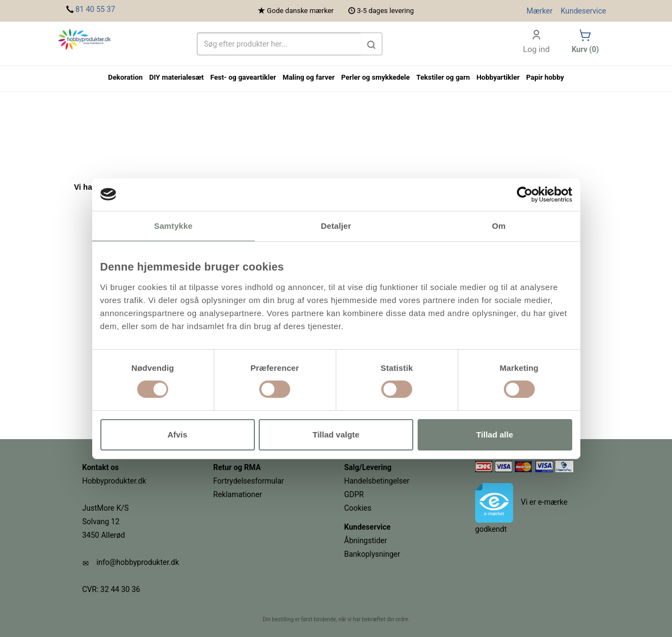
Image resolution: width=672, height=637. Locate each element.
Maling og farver (309, 77)
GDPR (354, 494)
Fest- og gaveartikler (243, 77)
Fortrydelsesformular (249, 481)
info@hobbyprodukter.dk (138, 562)
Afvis (178, 435)
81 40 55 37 (95, 9)
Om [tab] (499, 225)
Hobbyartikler (498, 77)
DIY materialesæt (177, 77)
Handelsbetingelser (377, 481)
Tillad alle (495, 435)
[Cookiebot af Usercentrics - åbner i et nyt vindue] (525, 194)
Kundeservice (584, 11)
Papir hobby (545, 77)
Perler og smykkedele (376, 77)
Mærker (540, 11)
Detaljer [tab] (336, 225)
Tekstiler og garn (443, 77)
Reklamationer (238, 494)
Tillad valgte (336, 435)
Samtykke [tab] (173, 225)
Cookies (358, 508)
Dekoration (125, 77)
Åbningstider (366, 541)
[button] (372, 44)
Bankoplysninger (372, 554)
